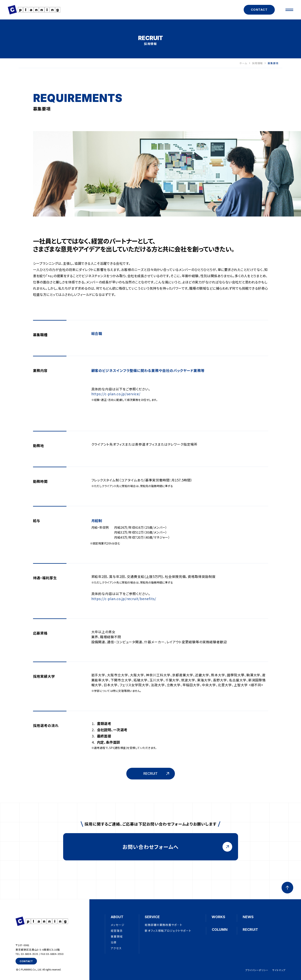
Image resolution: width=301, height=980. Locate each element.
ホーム (245, 63)
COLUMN (220, 930)
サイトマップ (279, 970)
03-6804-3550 (55, 954)
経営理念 (117, 931)
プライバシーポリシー (257, 970)
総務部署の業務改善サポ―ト (164, 925)
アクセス (116, 948)
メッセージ (118, 925)
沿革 (114, 942)
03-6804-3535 (30, 954)
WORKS (218, 917)
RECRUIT (250, 930)
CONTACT (259, 10)
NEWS (248, 917)
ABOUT (117, 917)
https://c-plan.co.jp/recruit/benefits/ (124, 599)
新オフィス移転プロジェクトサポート (168, 931)
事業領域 (117, 936)
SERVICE (152, 917)
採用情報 (259, 63)
